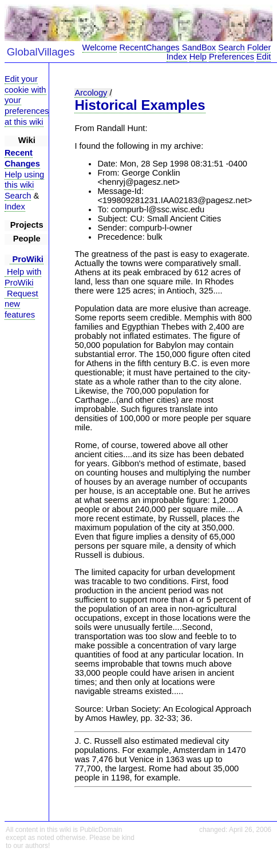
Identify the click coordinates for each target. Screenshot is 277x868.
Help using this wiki (24, 180)
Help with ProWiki (23, 277)
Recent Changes (22, 158)
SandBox (199, 47)
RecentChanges (150, 47)
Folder (259, 47)
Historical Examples (140, 105)
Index (177, 57)
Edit (264, 57)
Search (231, 47)
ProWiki (27, 259)
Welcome (100, 47)
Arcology (91, 93)
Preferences (232, 57)
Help (198, 57)
